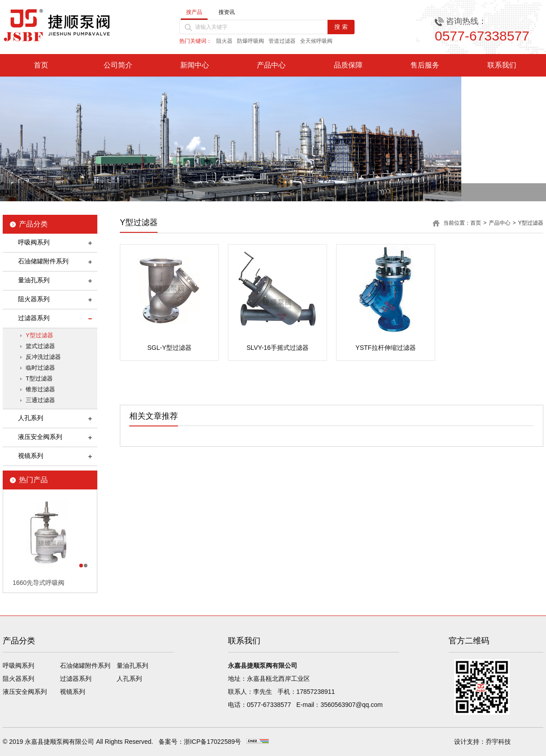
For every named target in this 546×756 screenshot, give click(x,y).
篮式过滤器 (40, 346)
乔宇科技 (498, 742)
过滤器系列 (34, 318)
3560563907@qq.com (351, 705)
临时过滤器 (40, 368)
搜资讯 (227, 12)
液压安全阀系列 (40, 437)
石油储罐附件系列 (43, 261)
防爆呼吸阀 (250, 41)
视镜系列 (31, 456)
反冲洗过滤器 (43, 357)
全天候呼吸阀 (316, 41)
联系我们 (502, 65)
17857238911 (316, 692)
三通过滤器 (40, 400)
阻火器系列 (34, 299)
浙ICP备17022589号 (213, 742)
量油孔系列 (34, 280)
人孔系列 (31, 418)
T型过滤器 (39, 378)
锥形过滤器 (40, 389)
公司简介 (118, 65)
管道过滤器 (282, 41)
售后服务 (425, 65)
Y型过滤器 (39, 335)
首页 (41, 65)
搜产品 (194, 12)
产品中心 (271, 65)
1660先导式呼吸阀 (39, 583)
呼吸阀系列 (34, 242)
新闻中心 (195, 65)
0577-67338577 (269, 705)
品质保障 (348, 65)
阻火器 (224, 41)
